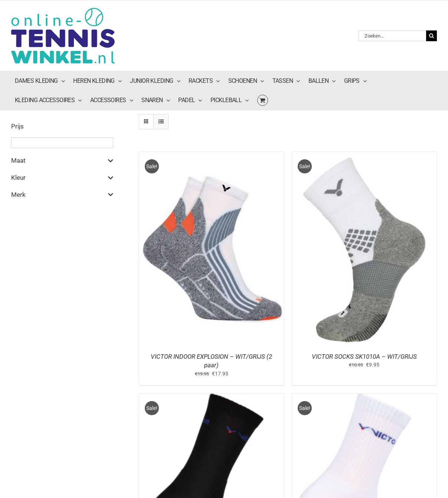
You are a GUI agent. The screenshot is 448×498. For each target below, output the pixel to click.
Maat (62, 161)
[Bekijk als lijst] (161, 122)
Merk (62, 195)
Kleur (62, 178)
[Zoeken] (431, 36)
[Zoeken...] (392, 36)
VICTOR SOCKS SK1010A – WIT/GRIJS (364, 357)
